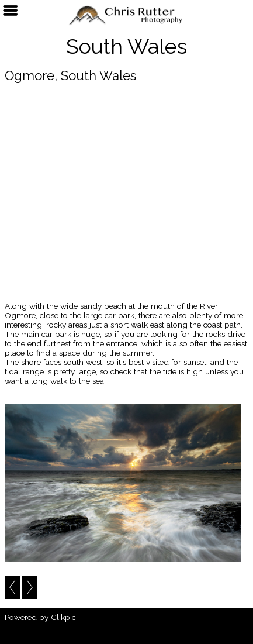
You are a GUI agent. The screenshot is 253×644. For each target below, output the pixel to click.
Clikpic (63, 617)
